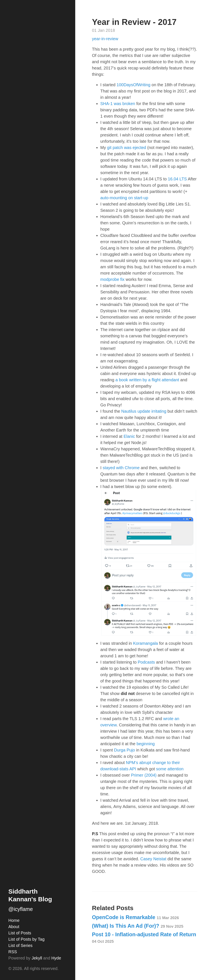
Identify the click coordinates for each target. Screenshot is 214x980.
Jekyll (37, 958)
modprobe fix (112, 279)
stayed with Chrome (121, 468)
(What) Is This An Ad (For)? (138, 926)
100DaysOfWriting (134, 85)
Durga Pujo (125, 750)
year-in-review (105, 39)
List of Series (20, 945)
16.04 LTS (177, 179)
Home (14, 920)
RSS (13, 952)
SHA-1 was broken (118, 104)
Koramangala (146, 643)
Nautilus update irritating (144, 411)
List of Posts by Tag (26, 939)
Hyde (56, 958)
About (14, 927)
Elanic (129, 436)
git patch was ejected (127, 148)
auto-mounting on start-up (124, 198)
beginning (146, 744)
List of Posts (20, 933)
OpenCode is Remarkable (135, 917)
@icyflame (21, 909)
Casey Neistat (153, 859)
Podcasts (146, 662)
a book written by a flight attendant (147, 380)
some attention (170, 769)
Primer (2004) (144, 775)
